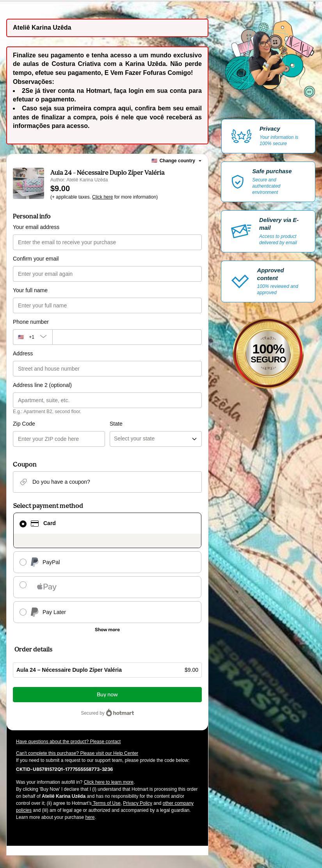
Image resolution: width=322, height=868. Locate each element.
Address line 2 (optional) (42, 385)
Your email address (36, 227)
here (90, 817)
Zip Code (24, 424)
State (116, 424)
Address (23, 353)
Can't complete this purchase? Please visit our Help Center (77, 753)
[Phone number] (127, 337)
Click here (102, 197)
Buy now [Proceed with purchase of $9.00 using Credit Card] (107, 695)
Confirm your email (36, 259)
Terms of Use (106, 803)
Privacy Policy (138, 803)
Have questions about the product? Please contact (68, 742)
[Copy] (64, 769)
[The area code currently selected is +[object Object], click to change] (33, 337)
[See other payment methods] (107, 630)
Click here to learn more (109, 782)
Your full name (30, 290)
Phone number (31, 322)
